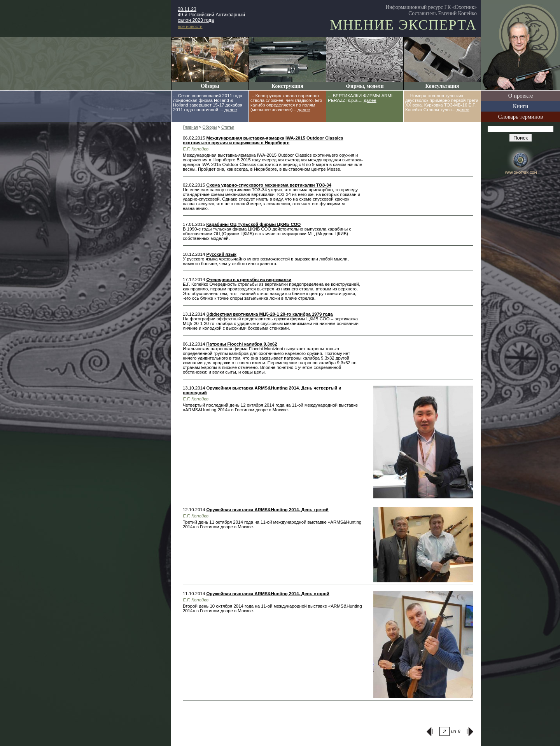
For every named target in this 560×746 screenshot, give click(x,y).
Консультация (442, 86)
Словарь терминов (521, 117)
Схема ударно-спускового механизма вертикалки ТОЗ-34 (269, 185)
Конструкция (287, 86)
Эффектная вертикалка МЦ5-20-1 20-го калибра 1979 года (269, 314)
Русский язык (221, 254)
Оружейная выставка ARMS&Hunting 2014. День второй (268, 594)
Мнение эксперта (403, 25)
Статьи (228, 127)
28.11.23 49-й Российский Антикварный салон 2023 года (211, 15)
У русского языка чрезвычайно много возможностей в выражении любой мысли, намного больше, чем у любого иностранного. (266, 261)
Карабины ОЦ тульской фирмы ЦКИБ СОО (253, 224)
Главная (190, 127)
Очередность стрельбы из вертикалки (249, 280)
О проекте (521, 96)
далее (231, 110)
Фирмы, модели (365, 86)
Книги (521, 106)
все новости (190, 26)
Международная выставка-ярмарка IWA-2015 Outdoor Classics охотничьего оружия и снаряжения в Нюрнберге (263, 140)
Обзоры (210, 86)
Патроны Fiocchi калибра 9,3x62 (241, 344)
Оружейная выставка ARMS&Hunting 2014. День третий (267, 510)
